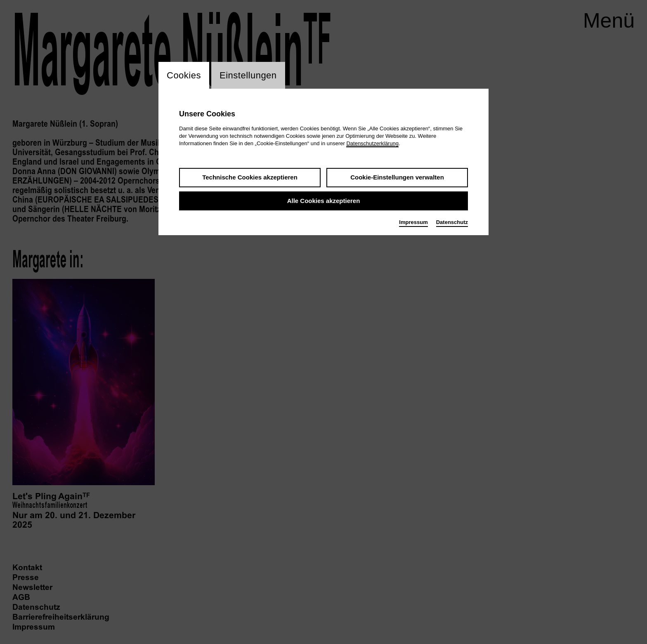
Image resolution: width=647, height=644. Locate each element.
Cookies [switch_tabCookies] (184, 75)
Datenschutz (452, 222)
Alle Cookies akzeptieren (324, 201)
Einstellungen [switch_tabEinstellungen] (248, 75)
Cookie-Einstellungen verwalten (397, 177)
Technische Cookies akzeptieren (250, 177)
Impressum (413, 222)
